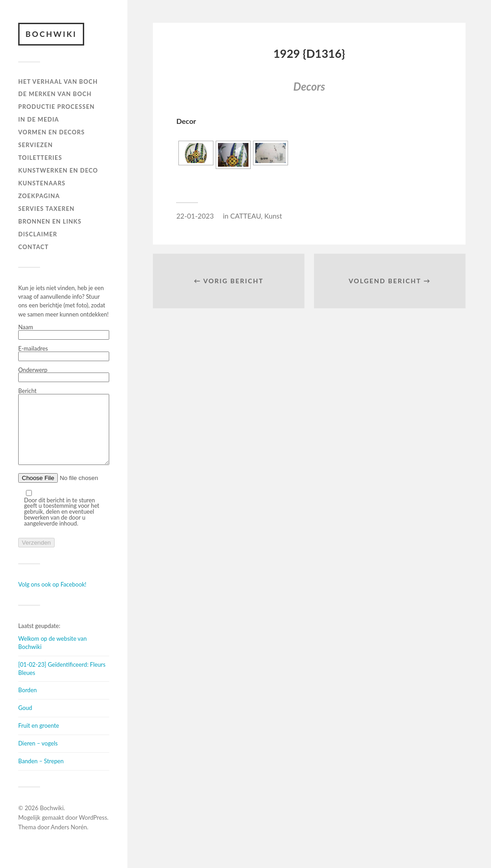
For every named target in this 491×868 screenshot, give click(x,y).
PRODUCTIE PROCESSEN (56, 107)
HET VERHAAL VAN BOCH (58, 82)
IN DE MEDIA (39, 119)
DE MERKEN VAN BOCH (55, 94)
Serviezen (35, 145)
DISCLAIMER (38, 234)
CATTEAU (245, 216)
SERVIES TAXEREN (46, 209)
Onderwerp (64, 375)
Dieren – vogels (38, 757)
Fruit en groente (39, 739)
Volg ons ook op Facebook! (52, 598)
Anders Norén (69, 841)
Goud (25, 721)
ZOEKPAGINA (39, 196)
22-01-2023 (195, 216)
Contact (33, 247)
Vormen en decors (51, 132)
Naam (64, 332)
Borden (28, 704)
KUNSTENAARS (42, 183)
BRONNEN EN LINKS (50, 221)
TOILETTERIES (40, 158)
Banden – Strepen (41, 775)
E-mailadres (64, 353)
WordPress (93, 831)
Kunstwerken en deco (58, 170)
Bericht (64, 434)
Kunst (273, 216)
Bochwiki (51, 34)
